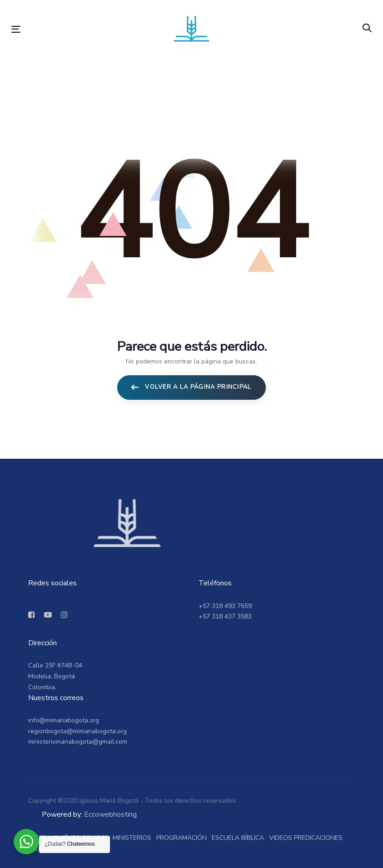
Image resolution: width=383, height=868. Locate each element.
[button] (367, 29)
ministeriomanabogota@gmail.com (78, 742)
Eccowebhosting (110, 814)
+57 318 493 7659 (225, 606)
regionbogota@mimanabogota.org (77, 731)
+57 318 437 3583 (225, 616)
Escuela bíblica (238, 838)
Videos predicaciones (306, 838)
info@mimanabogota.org (64, 720)
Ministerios (132, 838)
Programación (182, 838)
